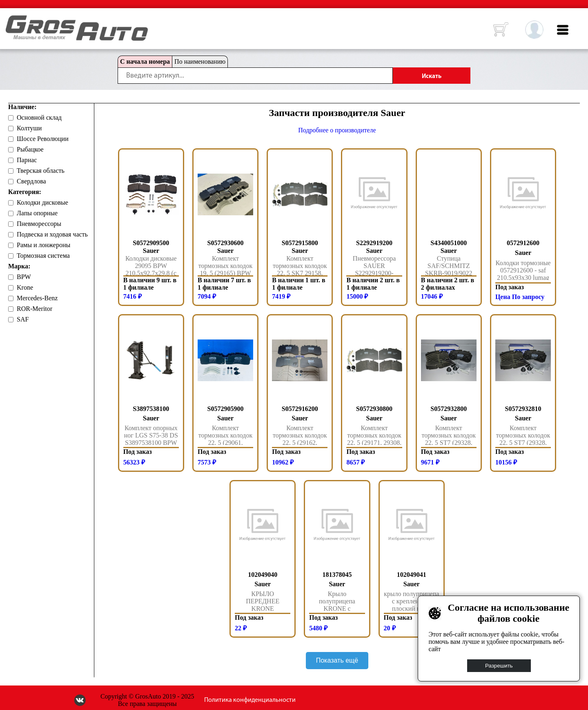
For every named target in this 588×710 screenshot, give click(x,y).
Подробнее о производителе (337, 130)
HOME (12, 20)
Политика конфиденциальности (250, 700)
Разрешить (499, 666)
